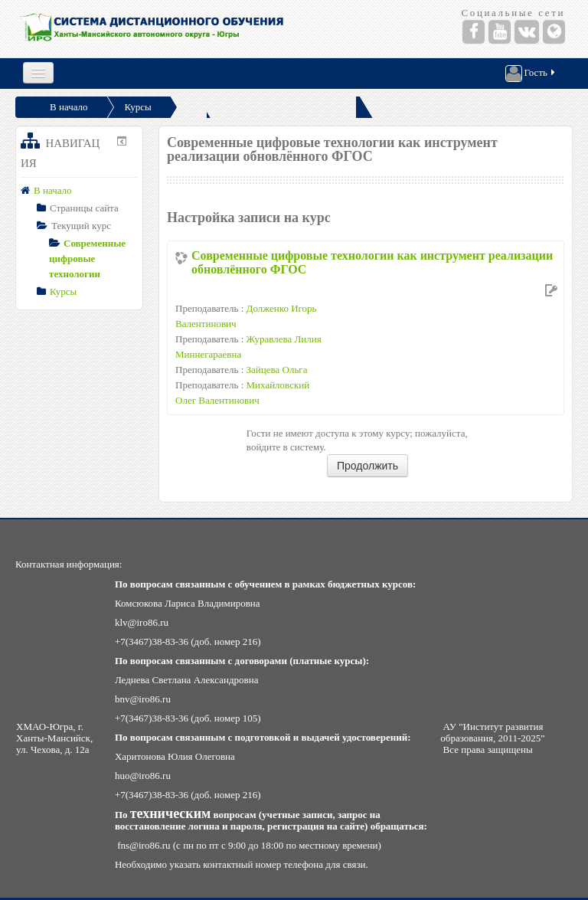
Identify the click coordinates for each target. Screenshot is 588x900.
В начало (69, 107)
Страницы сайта (84, 208)
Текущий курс (81, 226)
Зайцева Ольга (277, 370)
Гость (531, 74)
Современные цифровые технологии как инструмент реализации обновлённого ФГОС (372, 262)
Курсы (138, 107)
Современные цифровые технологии (87, 259)
